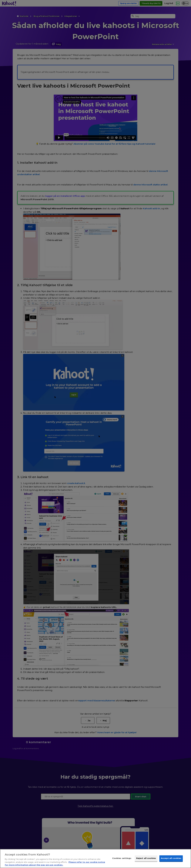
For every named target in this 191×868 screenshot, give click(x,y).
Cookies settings (122, 858)
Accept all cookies (171, 858)
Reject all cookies (146, 858)
